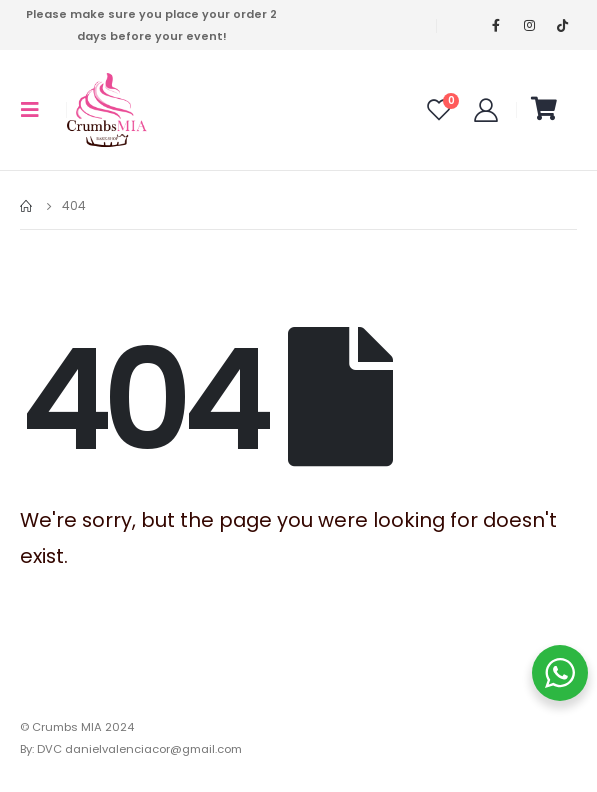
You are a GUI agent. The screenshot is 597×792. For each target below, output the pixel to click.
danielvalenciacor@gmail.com (153, 749)
